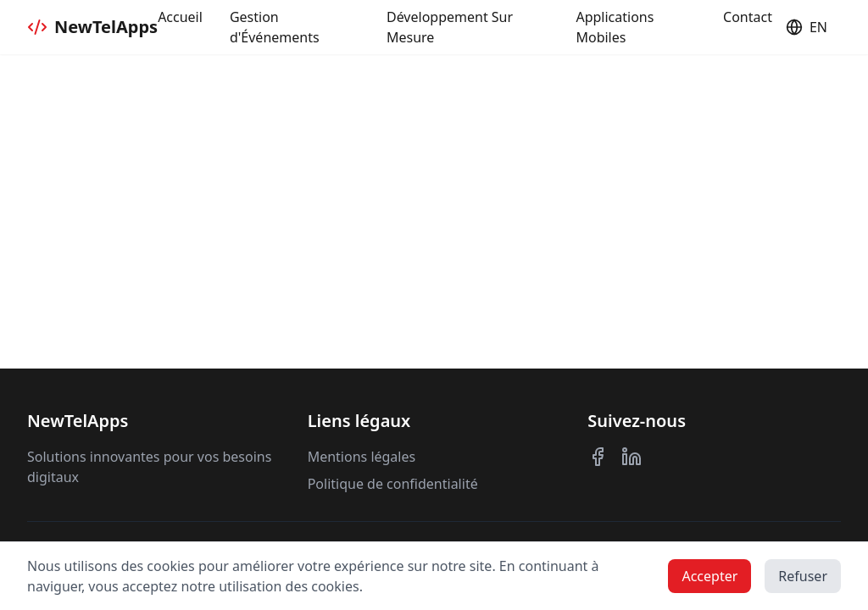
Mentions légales (362, 457)
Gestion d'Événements (275, 27)
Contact (748, 17)
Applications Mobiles (615, 27)
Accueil (180, 17)
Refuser (803, 576)
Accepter (709, 576)
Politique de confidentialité (393, 484)
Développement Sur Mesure (450, 27)
